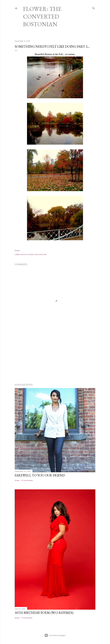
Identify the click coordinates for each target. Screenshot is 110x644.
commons (39, 254)
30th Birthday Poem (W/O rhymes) (44, 613)
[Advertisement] (55, 357)
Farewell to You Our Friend (40, 475)
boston (31, 254)
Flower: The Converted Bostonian (42, 16)
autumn (24, 254)
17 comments (27, 618)
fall (45, 254)
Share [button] (17, 250)
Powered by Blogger (55, 635)
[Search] (94, 8)
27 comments (27, 480)
